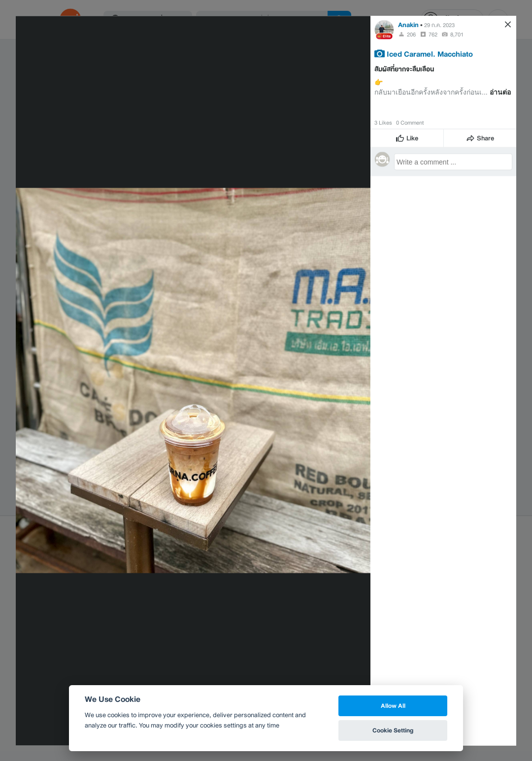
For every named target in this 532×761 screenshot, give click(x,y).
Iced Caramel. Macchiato (430, 53)
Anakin (408, 24)
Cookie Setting (393, 730)
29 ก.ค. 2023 (439, 25)
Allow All (393, 706)
